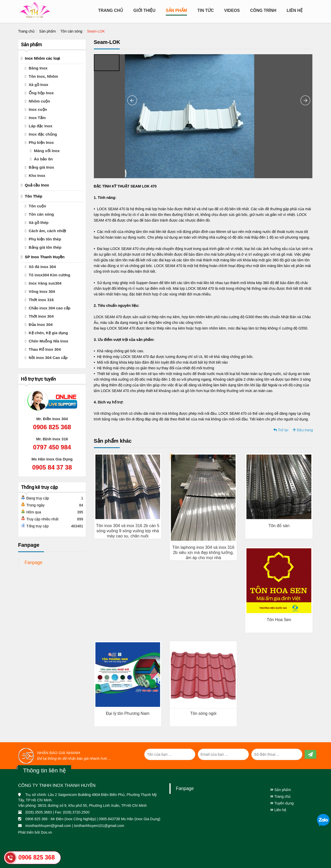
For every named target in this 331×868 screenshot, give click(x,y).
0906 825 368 (52, 427)
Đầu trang (303, 430)
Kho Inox (37, 175)
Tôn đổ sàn (279, 526)
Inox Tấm (37, 118)
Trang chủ (110, 10)
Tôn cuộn (37, 206)
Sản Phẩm (176, 10)
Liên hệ (295, 10)
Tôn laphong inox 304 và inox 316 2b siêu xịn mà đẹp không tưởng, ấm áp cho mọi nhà (203, 553)
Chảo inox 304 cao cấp (50, 308)
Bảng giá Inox (41, 167)
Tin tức (206, 10)
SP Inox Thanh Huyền (45, 257)
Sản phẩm (48, 31)
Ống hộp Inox (41, 93)
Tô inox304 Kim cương (50, 275)
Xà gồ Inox (39, 85)
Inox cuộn (38, 109)
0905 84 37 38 (52, 467)
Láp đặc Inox (40, 126)
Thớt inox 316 (41, 300)
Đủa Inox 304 (41, 324)
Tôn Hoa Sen (279, 620)
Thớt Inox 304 (41, 316)
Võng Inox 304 (42, 291)
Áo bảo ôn (43, 159)
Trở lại (281, 430)
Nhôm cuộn (39, 101)
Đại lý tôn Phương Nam (128, 713)
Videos (232, 10)
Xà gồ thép (39, 222)
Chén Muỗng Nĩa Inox (48, 341)
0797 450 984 (52, 447)
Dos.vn (47, 832)
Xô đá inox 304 (42, 267)
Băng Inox (38, 68)
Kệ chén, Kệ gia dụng (48, 333)
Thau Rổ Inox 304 (45, 349)
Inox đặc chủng (43, 134)
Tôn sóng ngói (203, 713)
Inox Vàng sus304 (45, 283)
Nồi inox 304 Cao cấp (48, 358)
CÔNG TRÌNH (263, 10)
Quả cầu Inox (37, 185)
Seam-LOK (96, 31)
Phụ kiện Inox (41, 142)
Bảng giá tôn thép (45, 247)
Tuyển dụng (282, 803)
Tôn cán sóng (72, 31)
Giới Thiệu (144, 10)
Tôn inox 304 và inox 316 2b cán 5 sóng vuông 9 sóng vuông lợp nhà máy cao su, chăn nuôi (128, 531)
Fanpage (33, 562)
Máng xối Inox (47, 151)
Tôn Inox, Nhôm (43, 76)
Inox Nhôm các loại (42, 58)
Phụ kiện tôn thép (45, 239)
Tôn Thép (34, 196)
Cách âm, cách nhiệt (47, 231)
